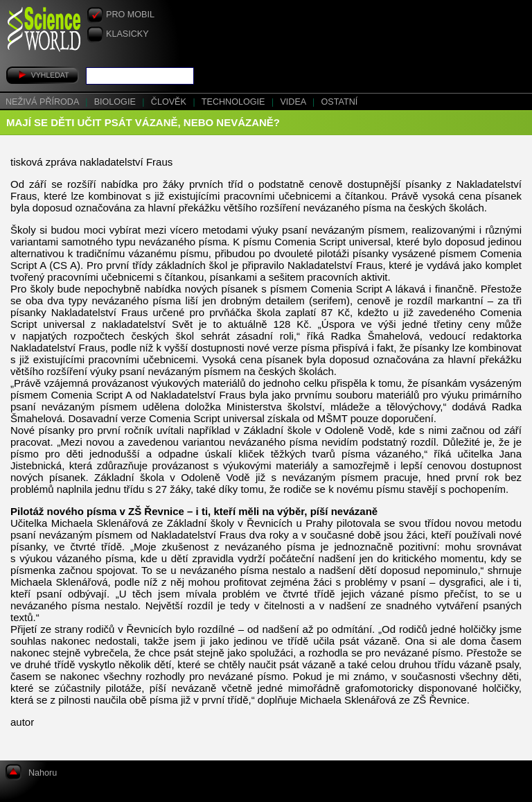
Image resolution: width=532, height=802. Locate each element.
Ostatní (340, 102)
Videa (294, 102)
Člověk (170, 102)
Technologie (234, 102)
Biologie (116, 102)
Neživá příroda (43, 102)
